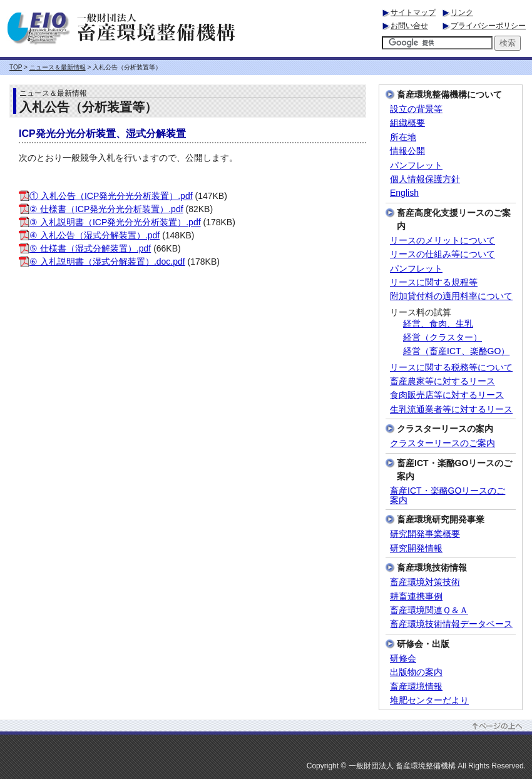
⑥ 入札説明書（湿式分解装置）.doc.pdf (102, 262)
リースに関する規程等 (434, 283)
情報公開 (407, 151)
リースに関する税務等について (451, 368)
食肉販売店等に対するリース (447, 395)
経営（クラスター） (442, 338)
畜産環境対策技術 (425, 582)
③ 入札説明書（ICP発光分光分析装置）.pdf (110, 222)
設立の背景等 (416, 109)
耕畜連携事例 (416, 597)
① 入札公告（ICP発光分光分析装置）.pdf (106, 196)
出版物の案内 (416, 672)
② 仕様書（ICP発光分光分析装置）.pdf (101, 209)
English (404, 193)
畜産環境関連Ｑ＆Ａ (429, 610)
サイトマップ (413, 13)
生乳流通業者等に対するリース (451, 410)
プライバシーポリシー (488, 26)
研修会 (403, 659)
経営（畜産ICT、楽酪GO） (456, 351)
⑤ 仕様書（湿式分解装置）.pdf (85, 248)
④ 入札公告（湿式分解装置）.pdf (89, 235)
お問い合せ (409, 26)
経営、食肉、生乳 (438, 324)
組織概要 (407, 123)
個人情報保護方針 (425, 179)
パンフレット (416, 165)
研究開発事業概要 (425, 534)
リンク (462, 13)
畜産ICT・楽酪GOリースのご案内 (448, 496)
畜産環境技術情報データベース (451, 624)
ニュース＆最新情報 (58, 67)
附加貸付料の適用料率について (451, 296)
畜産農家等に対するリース (442, 381)
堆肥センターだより (429, 700)
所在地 (403, 137)
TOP (16, 67)
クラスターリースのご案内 (442, 443)
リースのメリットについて (442, 241)
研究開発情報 (416, 548)
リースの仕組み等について (442, 254)
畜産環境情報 (416, 687)
